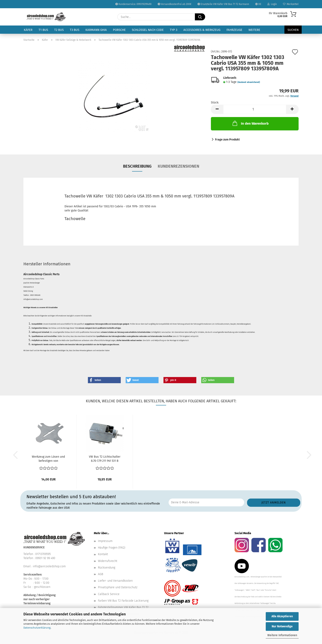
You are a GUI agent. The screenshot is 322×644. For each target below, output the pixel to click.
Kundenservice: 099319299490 (133, 4)
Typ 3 (174, 30)
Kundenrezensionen (178, 166)
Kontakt (103, 554)
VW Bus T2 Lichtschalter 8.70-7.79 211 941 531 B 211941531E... (105, 459)
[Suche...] (200, 17)
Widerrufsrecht (108, 561)
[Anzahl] (255, 109)
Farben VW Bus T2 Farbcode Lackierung (123, 601)
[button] (217, 109)
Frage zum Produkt (227, 140)
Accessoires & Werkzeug (202, 30)
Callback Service (109, 594)
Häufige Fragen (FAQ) (112, 548)
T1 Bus (43, 30)
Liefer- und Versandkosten (115, 581)
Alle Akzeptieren (282, 616)
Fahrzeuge (234, 30)
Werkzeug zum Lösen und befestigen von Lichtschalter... (48, 459)
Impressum (105, 541)
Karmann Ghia (96, 30)
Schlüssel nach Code (148, 30)
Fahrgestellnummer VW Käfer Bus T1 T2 (123, 607)
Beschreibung (137, 166)
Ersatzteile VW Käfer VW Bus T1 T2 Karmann (223, 4)
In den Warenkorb (250, 123)
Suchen (293, 30)
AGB (101, 574)
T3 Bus (75, 30)
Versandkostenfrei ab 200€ (175, 4)
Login (272, 4)
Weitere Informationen (282, 635)
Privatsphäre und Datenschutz (118, 587)
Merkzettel (291, 4)
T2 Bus (59, 30)
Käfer (28, 30)
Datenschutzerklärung (37, 628)
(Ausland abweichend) (249, 82)
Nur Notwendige (282, 626)
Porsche (119, 30)
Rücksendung (107, 568)
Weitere (254, 30)
